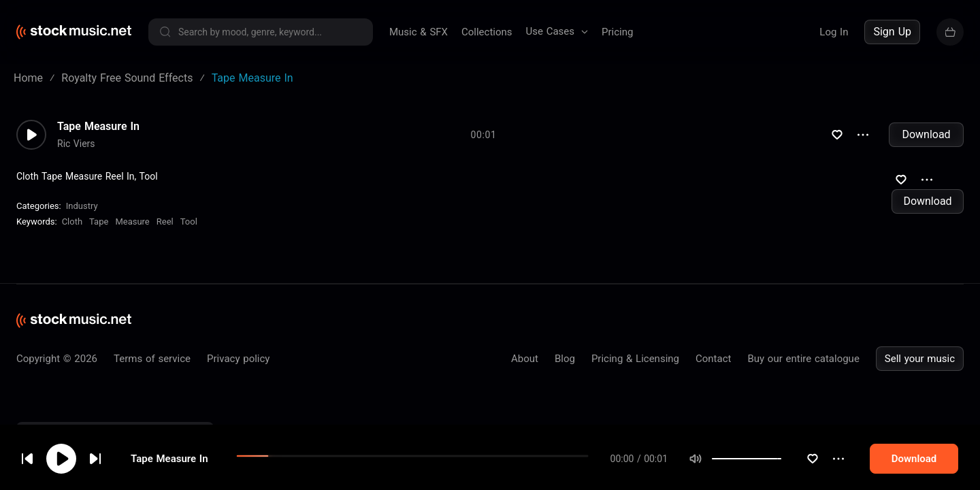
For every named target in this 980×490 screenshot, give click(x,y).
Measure (132, 222)
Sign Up (892, 32)
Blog (565, 359)
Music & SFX (419, 32)
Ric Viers (76, 144)
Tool (189, 222)
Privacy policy (238, 359)
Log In (834, 32)
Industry (82, 206)
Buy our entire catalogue (803, 359)
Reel (165, 222)
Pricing (617, 32)
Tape (99, 222)
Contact (713, 359)
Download (926, 134)
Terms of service (152, 359)
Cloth (72, 222)
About (525, 359)
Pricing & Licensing (635, 359)
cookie (91, 454)
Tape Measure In (98, 127)
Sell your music (920, 359)
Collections (487, 32)
